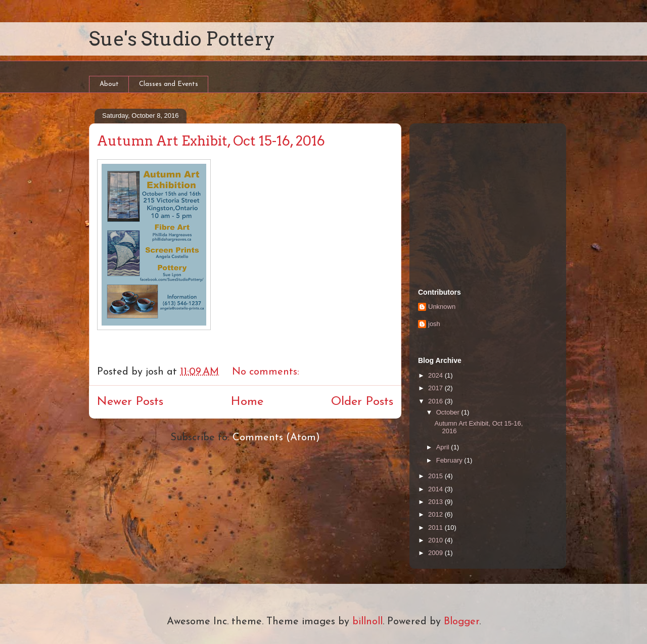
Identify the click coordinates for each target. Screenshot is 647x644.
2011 (436, 527)
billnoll (367, 622)
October (449, 412)
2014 (436, 489)
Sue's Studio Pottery (182, 38)
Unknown (442, 307)
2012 (436, 514)
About (109, 84)
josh (434, 324)
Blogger (461, 622)
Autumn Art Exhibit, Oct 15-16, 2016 (211, 141)
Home (247, 402)
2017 (436, 388)
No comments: (267, 372)
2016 (436, 401)
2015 (436, 476)
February (450, 460)
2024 (436, 375)
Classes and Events (169, 84)
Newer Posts (130, 402)
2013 (436, 502)
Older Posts (362, 402)
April (444, 447)
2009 (436, 553)
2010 (436, 540)
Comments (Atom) (276, 438)
